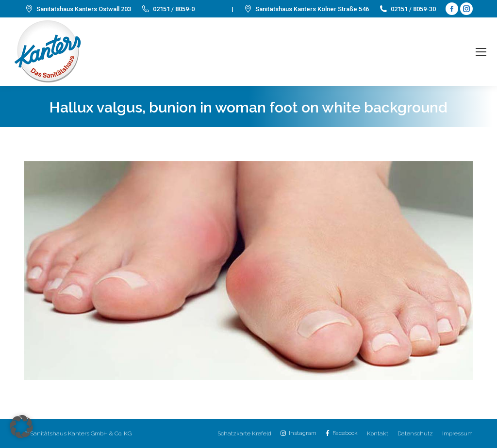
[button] (21, 427)
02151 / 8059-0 (168, 9)
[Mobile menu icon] (481, 52)
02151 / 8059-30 (407, 9)
